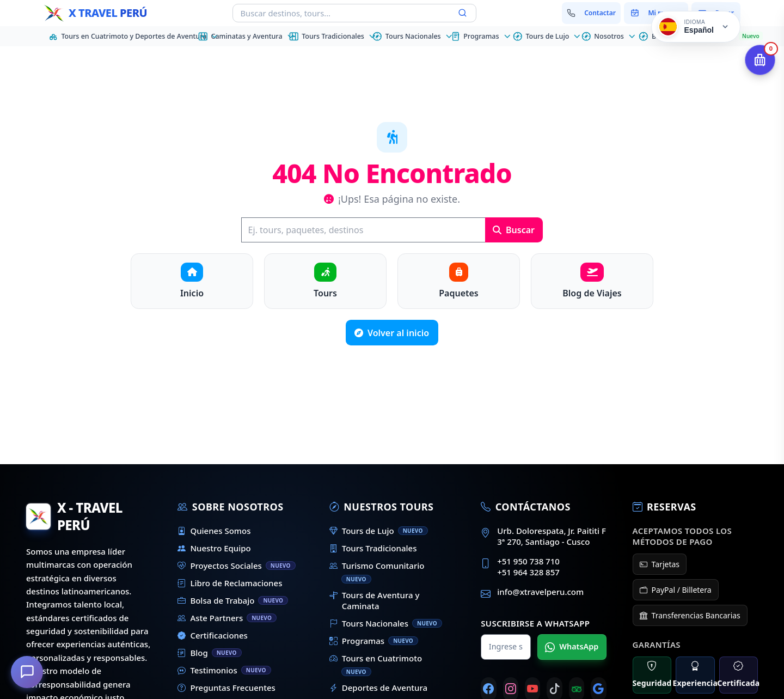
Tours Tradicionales (373, 548)
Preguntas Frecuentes (226, 688)
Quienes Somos (214, 531)
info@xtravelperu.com (540, 592)
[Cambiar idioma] (696, 27)
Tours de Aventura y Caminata (375, 600)
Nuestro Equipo (214, 548)
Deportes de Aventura (378, 688)
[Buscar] (363, 230)
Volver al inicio (392, 333)
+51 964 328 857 (528, 572)
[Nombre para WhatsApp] (506, 647)
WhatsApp (572, 647)
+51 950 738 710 (528, 561)
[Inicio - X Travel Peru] (95, 13)
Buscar (514, 230)
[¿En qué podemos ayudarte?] (27, 672)
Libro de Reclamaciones (230, 583)
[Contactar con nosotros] (592, 13)
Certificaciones (213, 635)
